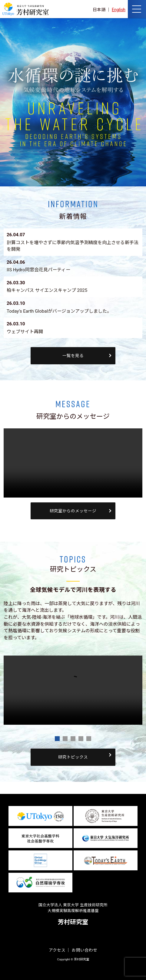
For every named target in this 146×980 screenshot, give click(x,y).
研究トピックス (73, 757)
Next (134, 659)
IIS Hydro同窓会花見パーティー (38, 270)
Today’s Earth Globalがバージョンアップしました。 (59, 311)
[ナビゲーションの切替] (137, 9)
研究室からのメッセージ (73, 511)
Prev (12, 659)
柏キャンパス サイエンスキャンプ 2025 (47, 290)
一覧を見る (73, 356)
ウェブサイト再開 (25, 332)
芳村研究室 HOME (26, 9)
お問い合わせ (85, 950)
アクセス (57, 950)
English (119, 10)
